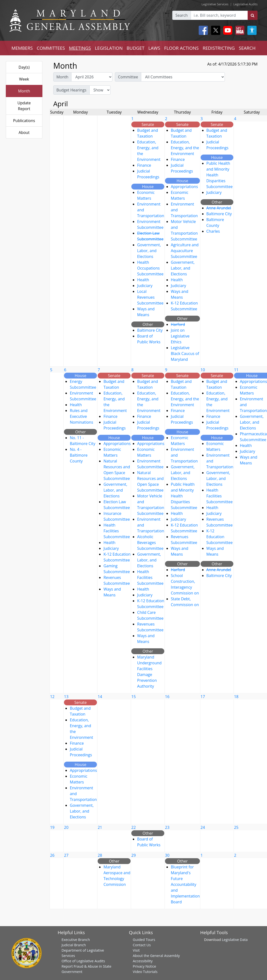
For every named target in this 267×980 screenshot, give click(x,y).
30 (167, 855)
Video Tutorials (145, 972)
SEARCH (247, 48)
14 (100, 697)
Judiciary (145, 286)
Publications (24, 121)
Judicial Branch (74, 945)
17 (203, 697)
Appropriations (184, 187)
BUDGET (136, 48)
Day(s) (24, 67)
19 (52, 827)
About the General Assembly (156, 955)
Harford (178, 324)
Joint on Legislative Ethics (180, 336)
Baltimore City (150, 330)
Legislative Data (235, 939)
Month (24, 91)
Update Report (24, 106)
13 (66, 697)
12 (52, 697)
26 (52, 855)
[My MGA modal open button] (239, 30)
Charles (213, 231)
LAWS (154, 48)
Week (24, 79)
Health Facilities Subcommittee (117, 531)
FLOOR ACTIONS (182, 48)
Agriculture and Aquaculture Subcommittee (185, 251)
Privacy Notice (144, 966)
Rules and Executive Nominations (81, 416)
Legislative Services (215, 4)
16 (167, 697)
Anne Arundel (219, 208)
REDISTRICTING (219, 48)
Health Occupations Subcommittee (150, 268)
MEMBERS (22, 48)
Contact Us (142, 945)
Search (182, 15)
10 (203, 370)
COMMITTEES (51, 48)
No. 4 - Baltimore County (79, 455)
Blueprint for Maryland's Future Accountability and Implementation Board (185, 884)
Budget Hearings (71, 90)
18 (236, 697)
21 (100, 827)
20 (66, 827)
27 (66, 855)
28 (100, 855)
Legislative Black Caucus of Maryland (185, 354)
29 (133, 855)
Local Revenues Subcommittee (150, 297)
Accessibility (143, 961)
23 (167, 827)
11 (236, 370)
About (24, 132)
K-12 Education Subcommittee (220, 537)
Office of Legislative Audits (83, 961)
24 (203, 827)
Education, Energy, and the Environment (185, 148)
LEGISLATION (109, 48)
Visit (136, 950)
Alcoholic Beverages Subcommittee (150, 543)
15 (133, 697)
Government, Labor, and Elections (149, 251)
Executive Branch (76, 939)
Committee (128, 77)
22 (133, 827)
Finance (144, 165)
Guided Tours (144, 939)
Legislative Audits (245, 4)
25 (236, 827)
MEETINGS (80, 48)
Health (143, 280)
